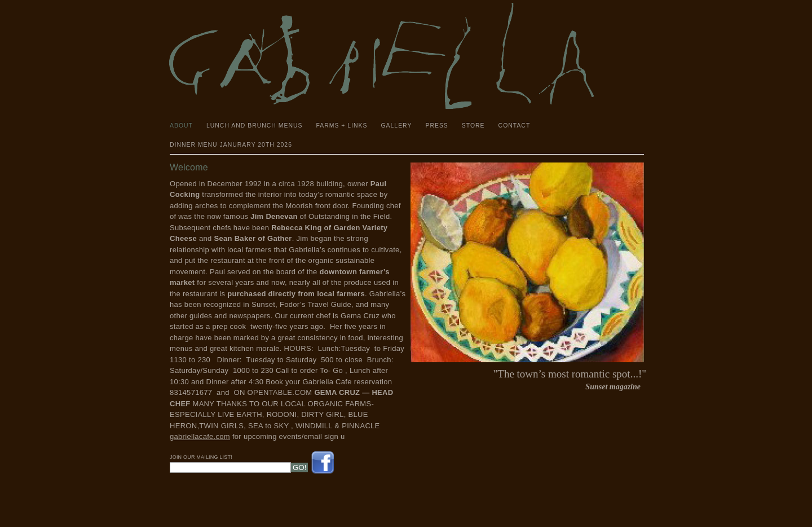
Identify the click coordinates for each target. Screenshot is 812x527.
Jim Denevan (274, 216)
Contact (515, 126)
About (181, 126)
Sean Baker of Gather (253, 238)
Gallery (396, 126)
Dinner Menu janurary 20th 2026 (231, 145)
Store (473, 126)
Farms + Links (341, 126)
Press (436, 126)
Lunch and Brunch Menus (254, 126)
